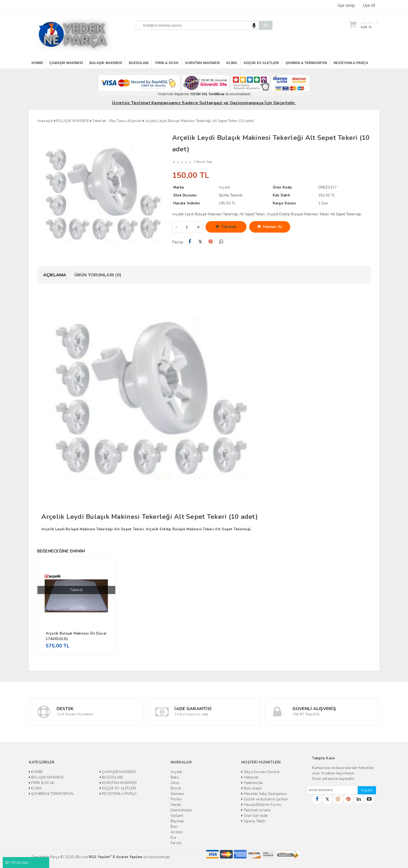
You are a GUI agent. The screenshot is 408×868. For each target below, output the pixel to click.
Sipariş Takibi (253, 821)
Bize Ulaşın (252, 788)
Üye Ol (369, 5)
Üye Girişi (346, 5)
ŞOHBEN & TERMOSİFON (306, 63)
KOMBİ (37, 63)
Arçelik (176, 772)
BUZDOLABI (139, 63)
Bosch (176, 788)
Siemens (178, 794)
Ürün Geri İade (254, 816)
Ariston (177, 832)
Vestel (176, 805)
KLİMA (232, 63)
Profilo (176, 799)
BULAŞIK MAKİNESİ (106, 63)
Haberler (250, 777)
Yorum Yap (204, 162)
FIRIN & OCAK (167, 63)
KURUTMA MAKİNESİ (202, 63)
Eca (173, 838)
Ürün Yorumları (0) (98, 275)
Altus (175, 783)
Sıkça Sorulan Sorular (261, 772)
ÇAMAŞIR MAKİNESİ (66, 63)
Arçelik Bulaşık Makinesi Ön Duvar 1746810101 (76, 636)
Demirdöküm (181, 810)
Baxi (174, 827)
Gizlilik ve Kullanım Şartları (265, 799)
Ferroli (176, 843)
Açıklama (55, 275)
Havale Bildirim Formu (261, 805)
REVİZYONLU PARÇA (351, 63)
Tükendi (226, 227)
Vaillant (177, 816)
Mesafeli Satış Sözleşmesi (264, 794)
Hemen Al (270, 227)
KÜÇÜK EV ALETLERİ (261, 63)
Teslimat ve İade (256, 810)
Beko (175, 777)
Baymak (177, 821)
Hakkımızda (252, 783)
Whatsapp (17, 862)
